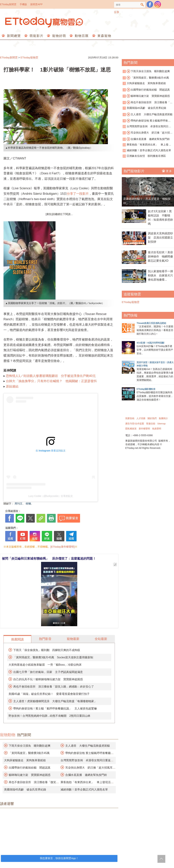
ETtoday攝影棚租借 (146, 389)
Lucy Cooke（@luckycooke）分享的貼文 (51, 496)
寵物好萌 (59, 36)
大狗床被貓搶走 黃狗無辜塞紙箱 (25, 760)
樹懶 (28, 504)
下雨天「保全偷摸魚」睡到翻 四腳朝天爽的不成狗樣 (47, 650)
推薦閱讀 (17, 639)
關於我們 (152, 418)
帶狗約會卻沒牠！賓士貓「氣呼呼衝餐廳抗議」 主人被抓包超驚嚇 (55, 708)
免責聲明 (157, 429)
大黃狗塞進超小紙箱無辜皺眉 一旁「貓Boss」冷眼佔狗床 (45, 665)
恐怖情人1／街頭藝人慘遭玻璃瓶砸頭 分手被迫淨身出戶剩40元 (51, 376)
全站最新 (101, 639)
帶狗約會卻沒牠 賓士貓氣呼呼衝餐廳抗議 (147, 121)
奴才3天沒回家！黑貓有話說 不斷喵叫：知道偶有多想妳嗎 (160, 218)
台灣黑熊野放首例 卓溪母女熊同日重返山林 (147, 127)
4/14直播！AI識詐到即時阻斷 (151, 343)
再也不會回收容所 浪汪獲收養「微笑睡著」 (148, 103)
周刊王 (19, 504)
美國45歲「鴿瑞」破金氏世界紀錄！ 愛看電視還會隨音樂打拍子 (49, 694)
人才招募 (141, 418)
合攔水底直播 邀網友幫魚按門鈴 (86, 775)
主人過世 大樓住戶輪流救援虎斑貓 (88, 746)
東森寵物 (104, 36)
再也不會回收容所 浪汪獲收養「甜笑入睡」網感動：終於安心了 (54, 687)
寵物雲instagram (158, 4)
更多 (167, 171)
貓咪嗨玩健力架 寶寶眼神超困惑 (30, 775)
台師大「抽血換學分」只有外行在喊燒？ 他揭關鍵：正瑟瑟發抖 (51, 381)
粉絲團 (150, 4)
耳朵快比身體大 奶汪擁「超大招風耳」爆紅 (148, 133)
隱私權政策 (131, 429)
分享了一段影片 (78, 194)
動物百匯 (81, 36)
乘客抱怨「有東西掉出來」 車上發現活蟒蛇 (147, 145)
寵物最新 (73, 639)
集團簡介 (163, 418)
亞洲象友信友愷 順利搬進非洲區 (146, 156)
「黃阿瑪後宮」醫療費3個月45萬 (29, 753)
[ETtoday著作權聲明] (63, 547)
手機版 (23, 4)
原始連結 (12, 386)
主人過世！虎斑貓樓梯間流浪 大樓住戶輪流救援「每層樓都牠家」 (55, 701)
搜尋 (142, 5)
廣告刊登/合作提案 (135, 424)
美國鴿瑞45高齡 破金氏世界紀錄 (25, 790)
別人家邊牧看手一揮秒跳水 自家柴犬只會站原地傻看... (160, 275)
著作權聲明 (144, 429)
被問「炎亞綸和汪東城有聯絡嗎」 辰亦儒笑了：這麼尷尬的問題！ (49, 559)
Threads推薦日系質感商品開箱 (151, 323)
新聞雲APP (36, 4)
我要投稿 (130, 418)
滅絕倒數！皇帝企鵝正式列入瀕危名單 (84, 790)
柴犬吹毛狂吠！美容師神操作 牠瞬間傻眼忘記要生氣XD (160, 257)
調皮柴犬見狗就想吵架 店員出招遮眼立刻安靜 (160, 238)
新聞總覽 (13, 36)
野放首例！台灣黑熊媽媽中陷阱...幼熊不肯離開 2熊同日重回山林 (49, 716)
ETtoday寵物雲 (44, 22)
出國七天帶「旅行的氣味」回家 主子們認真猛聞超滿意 (48, 672)
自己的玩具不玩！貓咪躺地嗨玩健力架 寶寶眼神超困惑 (48, 679)
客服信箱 (151, 424)
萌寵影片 (36, 36)
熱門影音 (45, 639)
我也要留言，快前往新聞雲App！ (59, 858)
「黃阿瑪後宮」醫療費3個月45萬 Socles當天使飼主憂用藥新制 (53, 657)
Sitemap (161, 424)
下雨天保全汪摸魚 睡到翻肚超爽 (30, 746)
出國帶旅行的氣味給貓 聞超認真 (30, 768)
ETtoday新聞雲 (8, 4)
